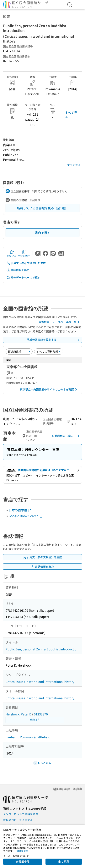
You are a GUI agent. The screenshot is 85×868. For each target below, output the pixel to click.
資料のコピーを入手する (18, 820)
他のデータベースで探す (23, 278)
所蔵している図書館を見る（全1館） (42, 208)
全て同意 (64, 861)
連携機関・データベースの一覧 (60, 322)
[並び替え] (19, 351)
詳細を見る (22, 851)
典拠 (35, 720)
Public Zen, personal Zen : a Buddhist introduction (42, 649)
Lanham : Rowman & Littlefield (28, 737)
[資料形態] (49, 351)
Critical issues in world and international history (40, 682)
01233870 (41, 714)
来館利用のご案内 (66, 436)
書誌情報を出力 (18, 270)
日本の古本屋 (20, 510)
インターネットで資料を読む (21, 814)
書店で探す (43, 233)
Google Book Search (26, 516)
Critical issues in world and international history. (40, 698)
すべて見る (71, 115)
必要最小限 (23, 861)
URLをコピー (24, 253)
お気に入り (12, 253)
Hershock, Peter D (19, 714)
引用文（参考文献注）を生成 (26, 263)
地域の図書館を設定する (54, 340)
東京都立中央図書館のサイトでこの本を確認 (49, 390)
